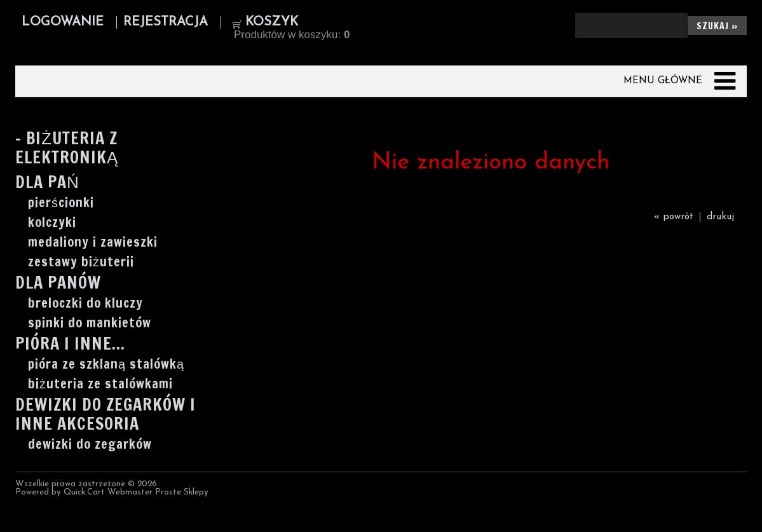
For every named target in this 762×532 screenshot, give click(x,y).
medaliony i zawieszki (93, 242)
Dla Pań (47, 183)
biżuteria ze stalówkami (100, 384)
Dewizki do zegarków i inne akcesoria (105, 415)
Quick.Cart (84, 492)
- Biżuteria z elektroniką (67, 149)
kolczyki (52, 222)
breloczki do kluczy (85, 303)
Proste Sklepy (182, 492)
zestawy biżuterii (81, 262)
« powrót (674, 217)
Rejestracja (166, 22)
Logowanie (63, 22)
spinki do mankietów (90, 323)
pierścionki (61, 203)
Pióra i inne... (70, 345)
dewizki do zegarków (90, 444)
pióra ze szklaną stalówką (106, 364)
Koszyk (272, 22)
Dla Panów (58, 284)
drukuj (720, 217)
